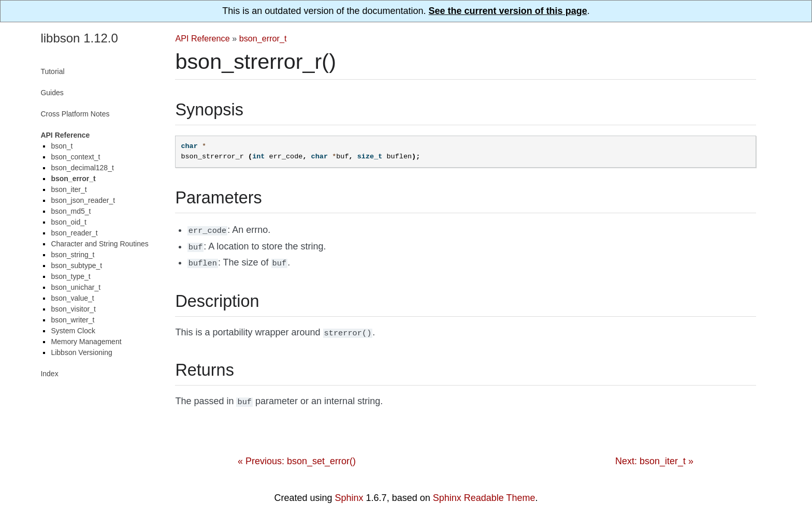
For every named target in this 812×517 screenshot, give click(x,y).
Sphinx (349, 493)
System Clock (73, 331)
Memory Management (86, 342)
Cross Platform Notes (75, 114)
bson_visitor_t (73, 309)
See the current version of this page (508, 11)
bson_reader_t (74, 233)
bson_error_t (263, 38)
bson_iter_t (69, 189)
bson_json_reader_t (83, 200)
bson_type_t (70, 276)
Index (49, 374)
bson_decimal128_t (82, 168)
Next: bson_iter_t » (654, 456)
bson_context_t (75, 157)
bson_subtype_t (76, 265)
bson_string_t (72, 255)
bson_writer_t (72, 320)
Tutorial (52, 71)
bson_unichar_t (76, 287)
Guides (52, 93)
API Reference (202, 38)
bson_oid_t (69, 222)
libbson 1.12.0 (79, 38)
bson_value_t (72, 298)
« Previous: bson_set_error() (297, 456)
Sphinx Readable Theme (484, 493)
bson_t (62, 146)
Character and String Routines (99, 244)
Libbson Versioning (81, 352)
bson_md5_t (71, 211)
